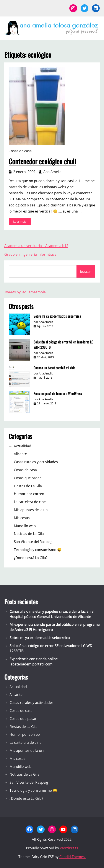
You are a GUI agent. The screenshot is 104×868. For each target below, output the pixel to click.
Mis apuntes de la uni (31, 510)
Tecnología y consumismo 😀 (38, 550)
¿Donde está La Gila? (31, 558)
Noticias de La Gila (29, 534)
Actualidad (23, 446)
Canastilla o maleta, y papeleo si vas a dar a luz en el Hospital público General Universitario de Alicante (52, 614)
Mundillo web (25, 526)
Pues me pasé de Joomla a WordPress (58, 394)
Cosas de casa (20, 151)
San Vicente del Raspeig (33, 542)
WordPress (69, 848)
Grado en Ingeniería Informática (30, 254)
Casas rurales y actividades (36, 462)
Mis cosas (22, 518)
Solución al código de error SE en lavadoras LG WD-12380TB (63, 345)
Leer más (21, 222)
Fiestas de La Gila (28, 486)
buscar (86, 271)
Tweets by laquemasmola (25, 292)
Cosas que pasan (28, 478)
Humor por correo (29, 494)
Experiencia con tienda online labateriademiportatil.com (34, 662)
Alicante (20, 454)
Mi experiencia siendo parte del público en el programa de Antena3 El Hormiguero (55, 627)
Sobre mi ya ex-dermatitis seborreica (57, 316)
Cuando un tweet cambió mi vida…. (56, 368)
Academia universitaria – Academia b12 (36, 246)
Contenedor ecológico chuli (42, 161)
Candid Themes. (72, 857)
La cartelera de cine (30, 502)
